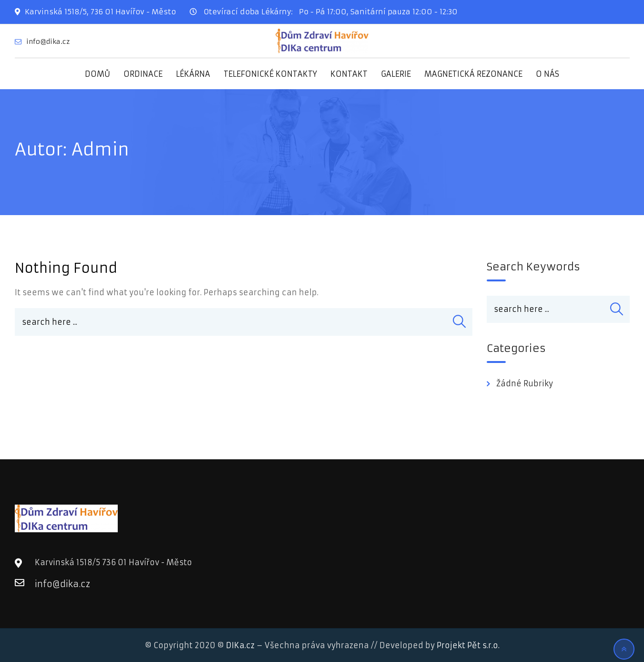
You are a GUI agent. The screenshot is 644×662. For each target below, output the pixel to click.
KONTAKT (349, 74)
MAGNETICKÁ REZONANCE (473, 74)
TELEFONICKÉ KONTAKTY (270, 74)
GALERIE (396, 74)
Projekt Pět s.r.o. (468, 645)
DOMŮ (97, 74)
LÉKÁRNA (193, 74)
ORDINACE (143, 74)
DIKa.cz (240, 645)
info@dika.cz (48, 41)
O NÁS (547, 74)
